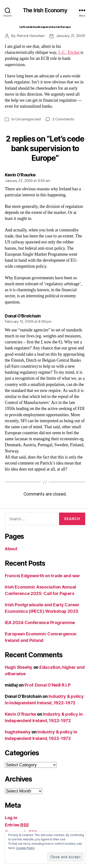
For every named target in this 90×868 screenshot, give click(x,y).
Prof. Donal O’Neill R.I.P (47, 685)
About (11, 549)
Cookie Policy (25, 848)
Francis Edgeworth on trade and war (42, 576)
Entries (17, 825)
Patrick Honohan (31, 36)
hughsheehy (18, 732)
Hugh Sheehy (19, 667)
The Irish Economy (45, 10)
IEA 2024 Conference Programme (40, 623)
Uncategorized (28, 119)
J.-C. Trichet (69, 53)
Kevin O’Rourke (20, 714)
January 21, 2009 (70, 36)
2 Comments (63, 119)
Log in (11, 818)
